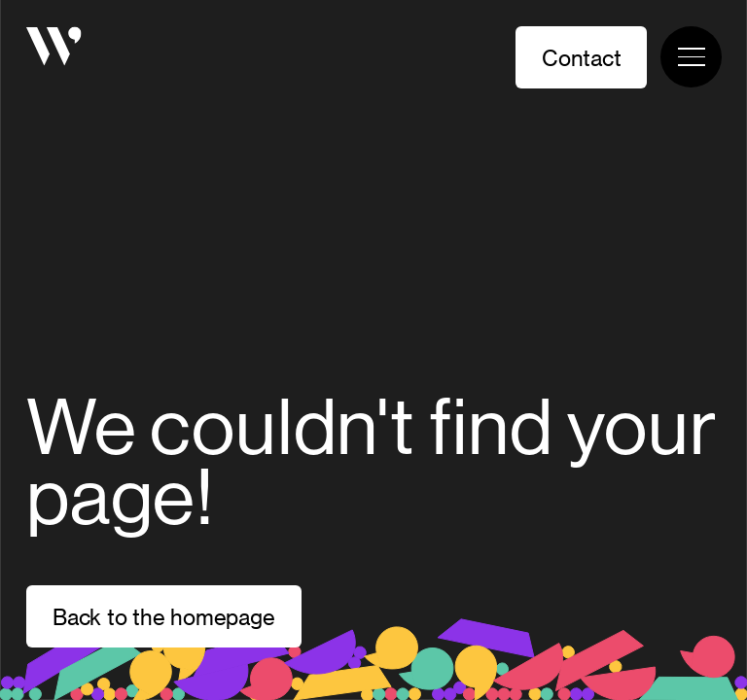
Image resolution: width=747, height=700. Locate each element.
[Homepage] (54, 49)
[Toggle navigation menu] (691, 57)
